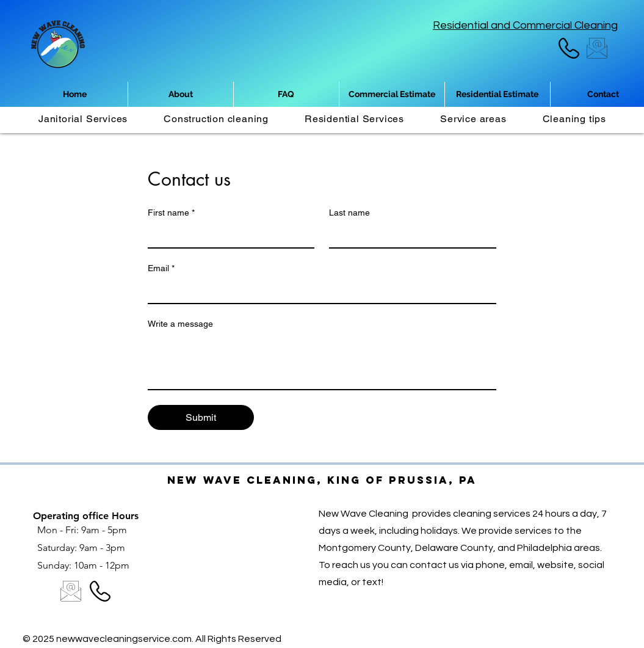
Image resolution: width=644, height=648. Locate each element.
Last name (349, 213)
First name (171, 213)
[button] (473, 119)
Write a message (180, 324)
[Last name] (409, 235)
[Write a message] (322, 362)
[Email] (318, 291)
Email (161, 268)
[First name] (228, 235)
